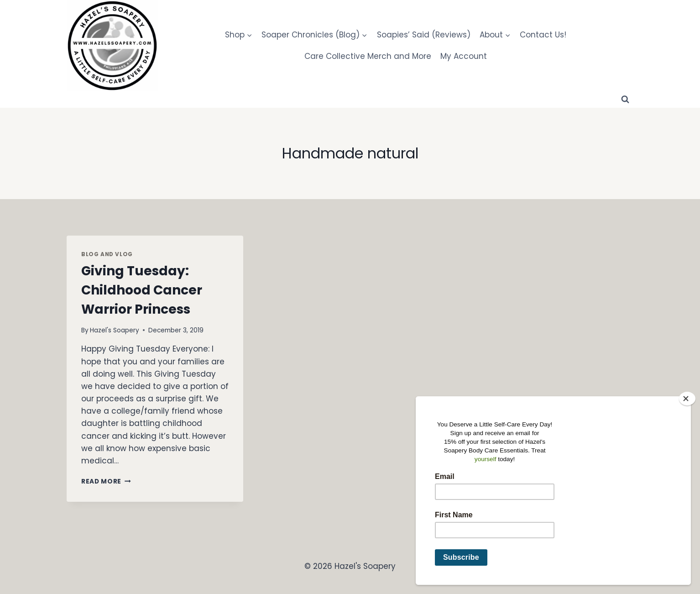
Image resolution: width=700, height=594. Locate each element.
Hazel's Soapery (115, 330)
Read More (106, 481)
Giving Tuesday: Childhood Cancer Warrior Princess (142, 290)
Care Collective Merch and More (368, 56)
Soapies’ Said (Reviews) (424, 35)
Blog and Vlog (107, 254)
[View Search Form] (625, 100)
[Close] (687, 399)
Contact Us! (543, 35)
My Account (464, 56)
